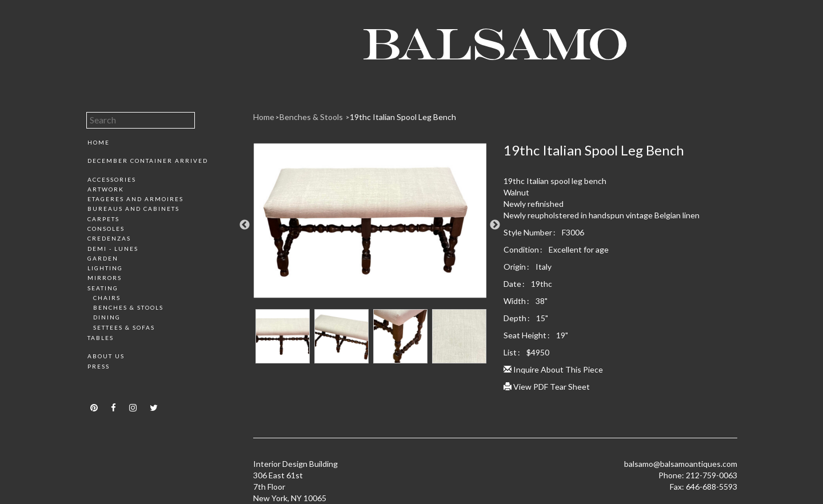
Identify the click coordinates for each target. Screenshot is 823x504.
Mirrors (105, 278)
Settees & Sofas (124, 327)
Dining (107, 317)
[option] (370, 225)
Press (99, 366)
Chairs (107, 298)
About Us (106, 356)
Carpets (103, 219)
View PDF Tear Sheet (547, 387)
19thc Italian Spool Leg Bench (403, 117)
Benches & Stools (128, 307)
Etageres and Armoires (135, 199)
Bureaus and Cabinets (133, 209)
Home (99, 142)
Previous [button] (245, 225)
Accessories (112, 179)
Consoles (106, 229)
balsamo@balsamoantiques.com (681, 464)
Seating (103, 288)
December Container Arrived (148, 161)
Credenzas (109, 238)
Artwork (106, 189)
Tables (101, 338)
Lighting (105, 268)
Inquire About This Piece (553, 369)
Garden (103, 258)
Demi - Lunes (113, 249)
